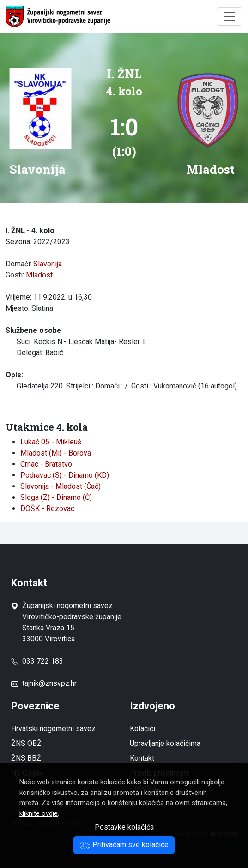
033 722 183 (37, 661)
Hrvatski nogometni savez (53, 729)
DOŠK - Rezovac (47, 508)
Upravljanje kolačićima (165, 743)
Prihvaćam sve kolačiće (124, 845)
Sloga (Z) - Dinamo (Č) (56, 497)
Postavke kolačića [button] (124, 827)
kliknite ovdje (39, 813)
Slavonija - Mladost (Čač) (60, 486)
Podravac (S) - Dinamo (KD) (65, 475)
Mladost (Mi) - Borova (56, 453)
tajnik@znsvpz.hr (49, 683)
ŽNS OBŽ (26, 743)
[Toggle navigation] (230, 17)
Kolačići (142, 729)
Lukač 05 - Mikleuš (51, 442)
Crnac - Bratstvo (46, 464)
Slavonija (48, 264)
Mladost (39, 275)
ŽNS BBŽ (26, 758)
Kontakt (142, 758)
